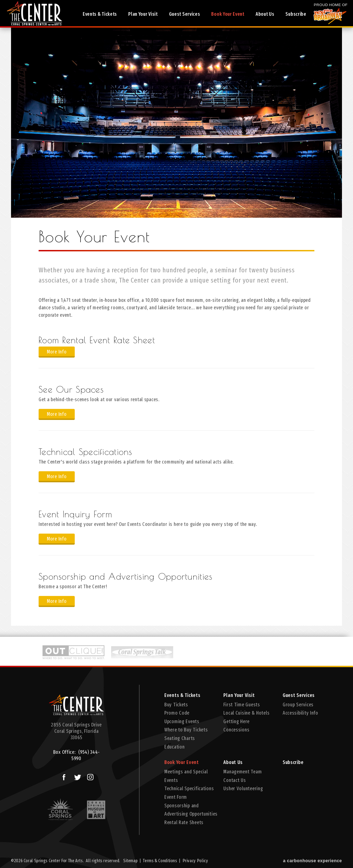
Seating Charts (180, 738)
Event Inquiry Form (75, 514)
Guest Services (185, 14)
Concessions (236, 730)
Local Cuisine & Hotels (246, 713)
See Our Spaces (71, 389)
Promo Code (177, 713)
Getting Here (236, 721)
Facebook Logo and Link (62, 776)
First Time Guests (242, 705)
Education (174, 747)
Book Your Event (228, 14)
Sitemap (130, 861)
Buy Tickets (176, 705)
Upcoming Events (182, 721)
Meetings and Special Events (186, 776)
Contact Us (235, 780)
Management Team (243, 772)
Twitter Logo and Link (76, 776)
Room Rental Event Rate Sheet (97, 340)
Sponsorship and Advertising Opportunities (125, 576)
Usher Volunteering (243, 789)
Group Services (298, 705)
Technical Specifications (85, 452)
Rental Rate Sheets (184, 822)
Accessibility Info (300, 713)
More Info (57, 352)
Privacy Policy (195, 861)
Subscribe (294, 14)
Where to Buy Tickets (186, 730)
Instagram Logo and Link (89, 776)
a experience (312, 861)
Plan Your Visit (144, 14)
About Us (265, 14)
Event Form (176, 797)
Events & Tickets (101, 14)
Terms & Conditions (160, 861)
